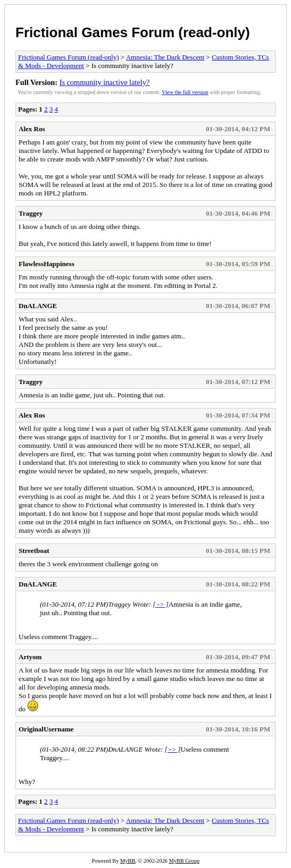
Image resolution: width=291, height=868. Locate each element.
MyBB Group (184, 861)
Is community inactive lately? (105, 82)
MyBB (128, 861)
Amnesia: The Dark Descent (165, 57)
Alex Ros (32, 129)
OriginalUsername (46, 729)
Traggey (31, 213)
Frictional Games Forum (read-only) (133, 32)
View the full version (185, 92)
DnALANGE (38, 306)
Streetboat (34, 551)
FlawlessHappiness (47, 264)
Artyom (30, 657)
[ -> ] (161, 604)
